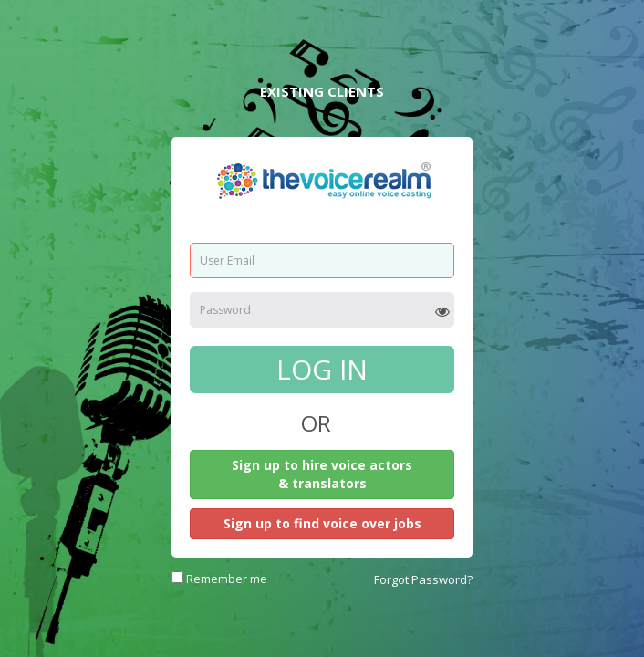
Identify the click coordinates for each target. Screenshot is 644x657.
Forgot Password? (423, 579)
